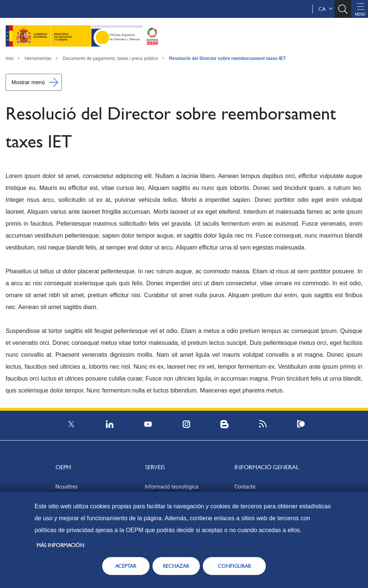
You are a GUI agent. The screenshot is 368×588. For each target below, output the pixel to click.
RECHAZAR (176, 566)
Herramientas (38, 58)
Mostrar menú (28, 82)
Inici (10, 58)
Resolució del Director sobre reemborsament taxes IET (228, 58)
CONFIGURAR (234, 566)
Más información (60, 545)
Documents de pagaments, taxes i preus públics (110, 58)
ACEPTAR (126, 566)
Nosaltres (67, 487)
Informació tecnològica (172, 487)
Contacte (245, 487)
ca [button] (325, 9)
